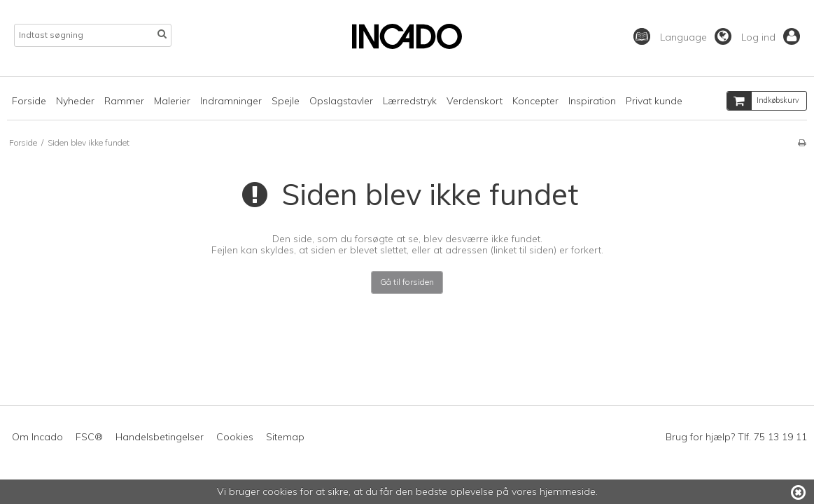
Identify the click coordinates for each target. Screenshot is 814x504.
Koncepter (535, 101)
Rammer (124, 101)
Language (696, 37)
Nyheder (75, 101)
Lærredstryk (410, 101)
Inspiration (592, 101)
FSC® (89, 437)
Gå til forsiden (407, 282)
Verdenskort (475, 101)
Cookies (235, 437)
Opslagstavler (341, 101)
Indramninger (231, 101)
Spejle (286, 101)
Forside (29, 101)
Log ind (771, 37)
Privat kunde (654, 101)
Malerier (172, 101)
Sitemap (285, 437)
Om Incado (37, 437)
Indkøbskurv (763, 101)
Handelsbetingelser (160, 437)
